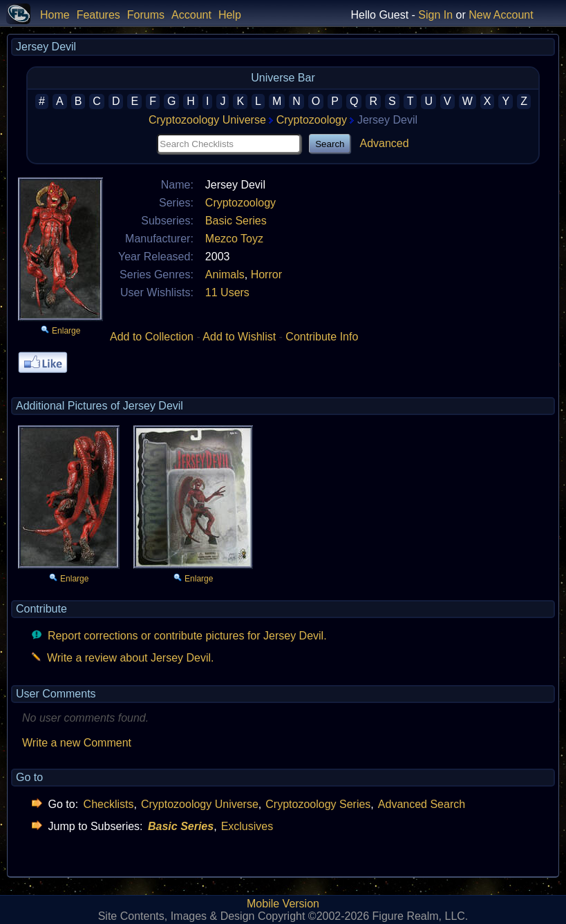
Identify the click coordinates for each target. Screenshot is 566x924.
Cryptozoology (312, 120)
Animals (225, 275)
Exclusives (247, 826)
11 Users (227, 292)
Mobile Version (283, 904)
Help (230, 15)
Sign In (435, 15)
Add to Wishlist (239, 337)
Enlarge (66, 331)
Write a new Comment (77, 743)
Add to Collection (152, 337)
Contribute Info (322, 337)
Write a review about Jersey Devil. (131, 658)
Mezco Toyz (234, 239)
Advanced (384, 143)
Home (55, 15)
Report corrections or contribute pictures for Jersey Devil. (187, 636)
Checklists (109, 804)
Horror (266, 275)
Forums (146, 15)
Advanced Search (422, 804)
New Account (501, 15)
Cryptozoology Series (318, 804)
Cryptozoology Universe (207, 120)
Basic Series (236, 221)
